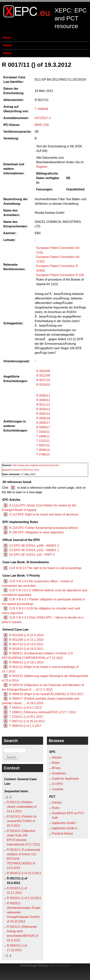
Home (7, 38)
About (7, 53)
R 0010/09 (43, 371)
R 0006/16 (43, 418)
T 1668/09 (41, 109)
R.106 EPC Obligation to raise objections (37, 532)
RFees (56, 768)
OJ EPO (57, 784)
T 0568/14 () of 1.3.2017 (25, 726)
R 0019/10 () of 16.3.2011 (26, 649)
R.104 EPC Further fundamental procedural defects (44, 528)
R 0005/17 (43, 423)
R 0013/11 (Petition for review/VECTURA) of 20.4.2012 (22, 821)
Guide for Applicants (65, 779)
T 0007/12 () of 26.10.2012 (27, 721)
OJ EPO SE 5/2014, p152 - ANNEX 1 (34, 550)
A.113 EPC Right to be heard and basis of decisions (44, 514)
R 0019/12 (43, 409)
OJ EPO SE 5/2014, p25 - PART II (32, 555)
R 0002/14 (43, 414)
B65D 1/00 (42, 125)
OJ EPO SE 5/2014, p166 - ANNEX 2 (34, 546)
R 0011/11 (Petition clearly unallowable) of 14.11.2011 (22, 807)
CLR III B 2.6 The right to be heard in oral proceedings (45, 568)
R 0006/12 (43, 400)
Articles (57, 757)
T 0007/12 (43, 445)
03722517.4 (43, 118)
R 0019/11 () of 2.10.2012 (24, 898)
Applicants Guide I (64, 823)
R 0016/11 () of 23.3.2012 (24, 873)
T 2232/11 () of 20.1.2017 (26, 717)
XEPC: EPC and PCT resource (71, 18)
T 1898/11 (43, 436)
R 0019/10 (43, 385)
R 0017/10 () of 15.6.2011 (26, 644)
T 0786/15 (43, 454)
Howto (7, 45)
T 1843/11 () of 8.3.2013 (25, 708)
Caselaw (58, 789)
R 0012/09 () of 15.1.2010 (26, 640)
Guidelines (59, 773)
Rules (56, 763)
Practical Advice (62, 833)
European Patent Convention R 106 (60, 275)
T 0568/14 (43, 450)
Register (42, 167)
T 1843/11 (43, 432)
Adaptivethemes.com (59, 966)
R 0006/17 (43, 427)
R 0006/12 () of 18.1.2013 (26, 662)
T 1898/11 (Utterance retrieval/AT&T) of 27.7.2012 (43, 712)
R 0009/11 (43, 396)
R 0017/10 (43, 380)
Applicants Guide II (64, 828)
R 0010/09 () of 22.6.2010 (26, 635)
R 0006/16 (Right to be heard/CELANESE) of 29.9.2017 (46, 694)
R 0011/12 (43, 405)
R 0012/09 (43, 376)
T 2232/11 (43, 441)
